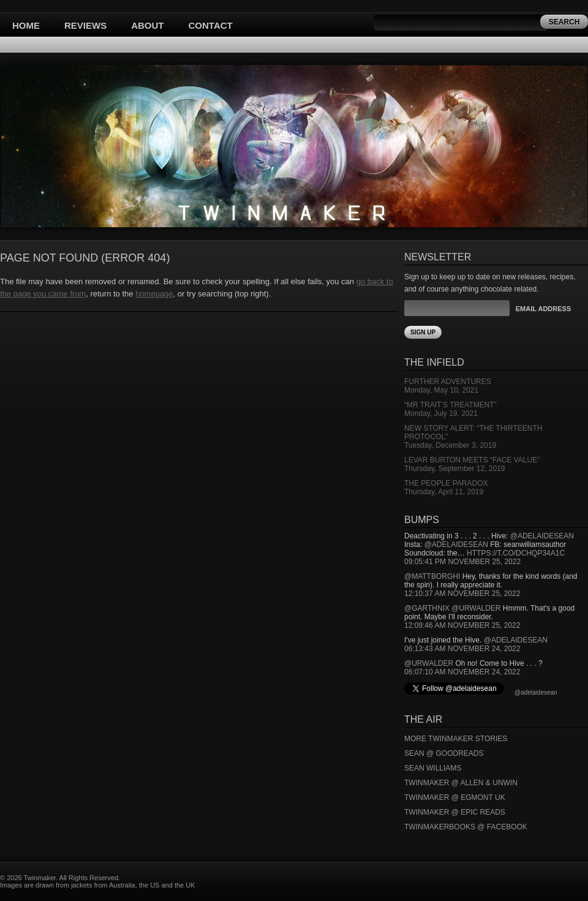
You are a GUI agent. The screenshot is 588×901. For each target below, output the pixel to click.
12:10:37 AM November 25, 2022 (462, 594)
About (147, 25)
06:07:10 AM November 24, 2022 (462, 672)
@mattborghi (432, 576)
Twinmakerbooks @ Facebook (466, 827)
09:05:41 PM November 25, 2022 (462, 562)
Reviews (85, 25)
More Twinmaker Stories (456, 739)
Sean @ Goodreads (444, 753)
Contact (211, 25)
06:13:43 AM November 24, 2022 (462, 649)
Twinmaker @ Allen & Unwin (461, 783)
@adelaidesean (542, 536)
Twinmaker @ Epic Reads (455, 812)
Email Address (543, 309)
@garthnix (427, 608)
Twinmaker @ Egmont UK (455, 797)
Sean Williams (433, 768)
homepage (154, 294)
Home (26, 25)
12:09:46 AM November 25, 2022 (462, 625)
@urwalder (476, 608)
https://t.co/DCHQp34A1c (516, 553)
